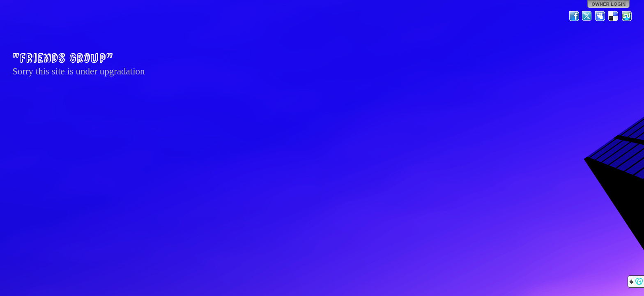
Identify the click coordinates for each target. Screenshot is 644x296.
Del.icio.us (614, 16)
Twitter (587, 16)
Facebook (574, 16)
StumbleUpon (627, 16)
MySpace (600, 16)
